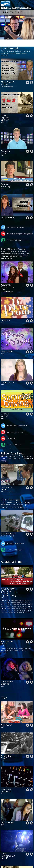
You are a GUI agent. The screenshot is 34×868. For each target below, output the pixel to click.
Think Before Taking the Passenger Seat (17, 227)
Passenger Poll (9, 431)
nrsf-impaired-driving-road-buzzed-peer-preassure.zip (32, 211)
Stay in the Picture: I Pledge (13, 425)
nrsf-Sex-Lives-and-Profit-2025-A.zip (32, 635)
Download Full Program (11, 233)
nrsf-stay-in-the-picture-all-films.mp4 (28, 278)
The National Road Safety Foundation (16, 8)
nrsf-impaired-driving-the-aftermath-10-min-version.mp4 (28, 527)
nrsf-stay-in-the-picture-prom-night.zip (32, 345)
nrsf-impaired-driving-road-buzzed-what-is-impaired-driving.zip (32, 109)
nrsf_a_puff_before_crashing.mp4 (28, 675)
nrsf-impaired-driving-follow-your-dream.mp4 (28, 481)
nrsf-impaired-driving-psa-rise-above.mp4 (28, 718)
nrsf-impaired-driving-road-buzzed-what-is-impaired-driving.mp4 (28, 109)
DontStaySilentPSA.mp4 (28, 749)
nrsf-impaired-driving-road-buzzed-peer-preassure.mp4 (28, 211)
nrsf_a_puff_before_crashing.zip (32, 675)
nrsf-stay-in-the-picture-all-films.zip (32, 278)
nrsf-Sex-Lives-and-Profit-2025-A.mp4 (28, 635)
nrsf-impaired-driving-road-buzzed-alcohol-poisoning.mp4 (28, 178)
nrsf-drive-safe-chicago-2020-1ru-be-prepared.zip (32, 816)
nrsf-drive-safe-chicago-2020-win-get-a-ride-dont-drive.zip (32, 783)
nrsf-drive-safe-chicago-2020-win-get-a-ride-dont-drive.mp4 (28, 783)
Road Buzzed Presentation (13, 220)
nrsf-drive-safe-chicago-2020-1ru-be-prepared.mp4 (28, 816)
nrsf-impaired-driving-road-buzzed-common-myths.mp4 (28, 144)
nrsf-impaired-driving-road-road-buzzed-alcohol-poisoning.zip (32, 178)
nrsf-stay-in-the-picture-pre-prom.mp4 (28, 314)
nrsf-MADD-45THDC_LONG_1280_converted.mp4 (28, 582)
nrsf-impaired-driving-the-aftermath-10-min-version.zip (32, 527)
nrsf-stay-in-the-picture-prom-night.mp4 (28, 345)
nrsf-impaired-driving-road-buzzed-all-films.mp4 (28, 76)
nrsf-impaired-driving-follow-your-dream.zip (32, 481)
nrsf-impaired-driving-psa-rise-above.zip (32, 718)
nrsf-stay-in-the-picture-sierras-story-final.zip (32, 376)
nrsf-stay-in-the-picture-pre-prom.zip (32, 314)
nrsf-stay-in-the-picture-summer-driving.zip (32, 407)
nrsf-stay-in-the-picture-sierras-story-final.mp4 (28, 376)
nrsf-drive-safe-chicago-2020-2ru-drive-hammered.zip (32, 847)
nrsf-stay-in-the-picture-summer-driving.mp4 (28, 407)
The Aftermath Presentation (13, 536)
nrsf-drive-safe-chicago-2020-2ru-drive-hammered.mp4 (28, 847)
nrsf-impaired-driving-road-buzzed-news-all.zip (32, 76)
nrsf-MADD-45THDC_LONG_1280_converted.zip (32, 582)
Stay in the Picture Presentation (14, 419)
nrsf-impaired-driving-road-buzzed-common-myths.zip (32, 144)
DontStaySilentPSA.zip (32, 749)
